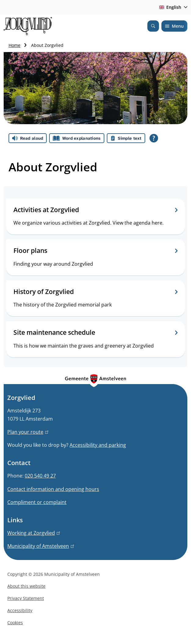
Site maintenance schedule (95, 332)
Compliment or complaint (37, 502)
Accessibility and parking (98, 445)
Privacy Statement (26, 598)
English (169, 7)
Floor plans (95, 251)
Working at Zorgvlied (34, 533)
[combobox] (172, 7)
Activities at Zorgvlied (95, 210)
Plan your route (28, 432)
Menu (174, 26)
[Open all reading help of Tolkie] (154, 138)
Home (14, 45)
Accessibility (20, 610)
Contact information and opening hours (53, 489)
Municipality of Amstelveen (41, 546)
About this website (26, 586)
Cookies (15, 623)
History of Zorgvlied (95, 292)
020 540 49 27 (40, 476)
